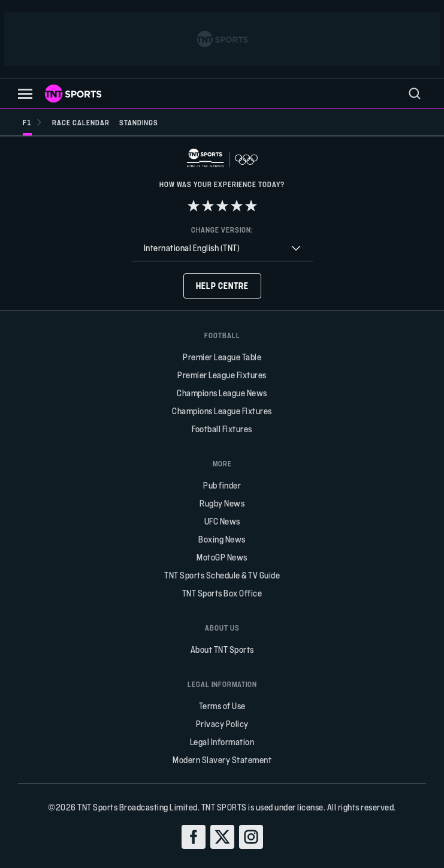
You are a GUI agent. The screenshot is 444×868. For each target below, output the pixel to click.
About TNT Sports (222, 650)
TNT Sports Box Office (222, 593)
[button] (25, 94)
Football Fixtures (222, 429)
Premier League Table (222, 357)
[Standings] (139, 122)
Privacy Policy (222, 724)
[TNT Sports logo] (73, 94)
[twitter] (222, 837)
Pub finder (222, 485)
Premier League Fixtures (222, 375)
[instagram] (251, 837)
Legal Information (222, 742)
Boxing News (222, 539)
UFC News (222, 521)
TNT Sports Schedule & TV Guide (222, 575)
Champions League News (222, 393)
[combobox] (222, 248)
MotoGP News (222, 557)
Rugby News (222, 503)
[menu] (415, 94)
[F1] (33, 122)
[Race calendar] (81, 122)
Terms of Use (222, 706)
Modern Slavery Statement (222, 760)
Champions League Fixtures (222, 411)
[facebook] (194, 837)
